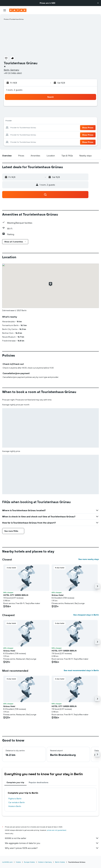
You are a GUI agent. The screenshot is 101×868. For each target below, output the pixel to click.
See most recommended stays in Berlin (81, 670)
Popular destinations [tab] (39, 782)
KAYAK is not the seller (52, 838)
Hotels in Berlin (15, 806)
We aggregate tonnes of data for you (52, 843)
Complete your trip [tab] (15, 782)
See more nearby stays (89, 559)
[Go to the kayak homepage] (18, 10)
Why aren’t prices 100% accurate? (52, 848)
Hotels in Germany (45, 862)
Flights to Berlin (15, 799)
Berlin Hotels (60, 862)
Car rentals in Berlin (17, 802)
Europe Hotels (29, 862)
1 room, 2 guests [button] (14, 90)
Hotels (18, 862)
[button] (98, 3)
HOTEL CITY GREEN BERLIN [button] (16, 595)
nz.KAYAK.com (7, 862)
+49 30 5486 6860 (13, 73)
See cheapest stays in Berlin (86, 615)
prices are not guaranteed (57, 830)
